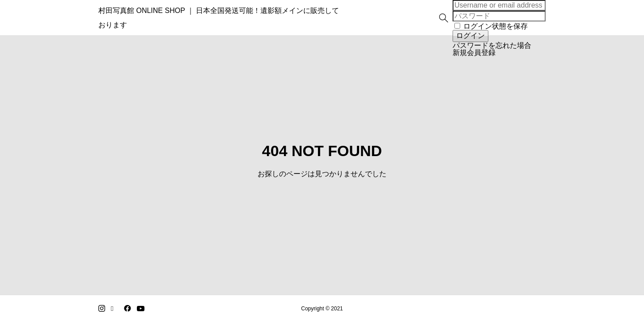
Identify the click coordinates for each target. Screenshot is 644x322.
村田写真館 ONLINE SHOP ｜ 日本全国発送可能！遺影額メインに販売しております (233, 18)
